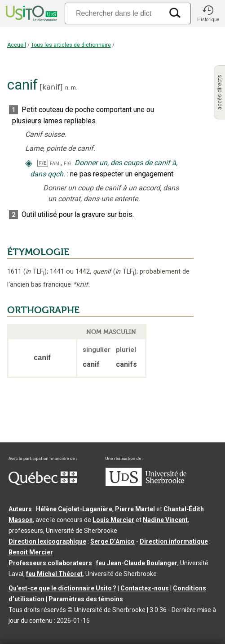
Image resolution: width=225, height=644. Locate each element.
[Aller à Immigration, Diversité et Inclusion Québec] (43, 483)
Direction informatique (174, 541)
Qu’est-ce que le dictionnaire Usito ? (62, 588)
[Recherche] (114, 13)
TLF (35, 272)
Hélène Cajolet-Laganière (74, 509)
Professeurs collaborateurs (50, 563)
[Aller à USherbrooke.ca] (146, 484)
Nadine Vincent (165, 520)
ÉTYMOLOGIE (38, 252)
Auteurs (20, 509)
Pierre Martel (135, 509)
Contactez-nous (145, 588)
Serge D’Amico (112, 541)
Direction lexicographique (47, 541)
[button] (208, 14)
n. (67, 88)
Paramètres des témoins (86, 599)
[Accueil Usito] (31, 14)
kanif (51, 87)
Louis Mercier (113, 520)
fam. (55, 163)
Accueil (17, 45)
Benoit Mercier (31, 552)
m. (74, 88)
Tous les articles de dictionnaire (71, 45)
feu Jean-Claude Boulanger (137, 563)
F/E (43, 163)
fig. (68, 163)
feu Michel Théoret (54, 574)
